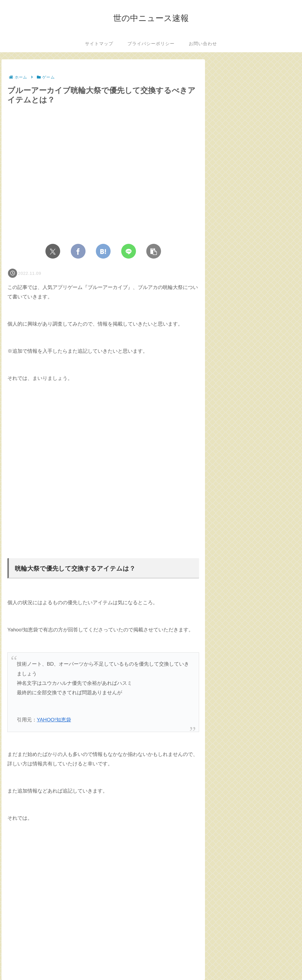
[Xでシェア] (53, 251)
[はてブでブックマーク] (103, 251)
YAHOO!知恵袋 (54, 720)
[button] (154, 251)
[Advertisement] (103, 471)
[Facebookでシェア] (78, 251)
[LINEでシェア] (129, 251)
